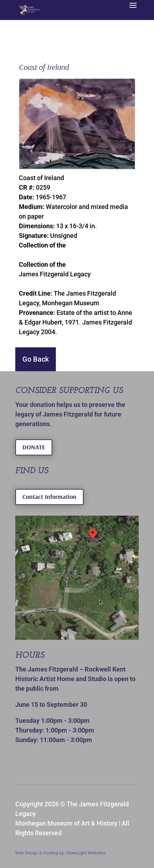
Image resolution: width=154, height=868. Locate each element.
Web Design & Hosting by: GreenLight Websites (60, 853)
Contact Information (49, 497)
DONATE (34, 447)
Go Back (36, 359)
